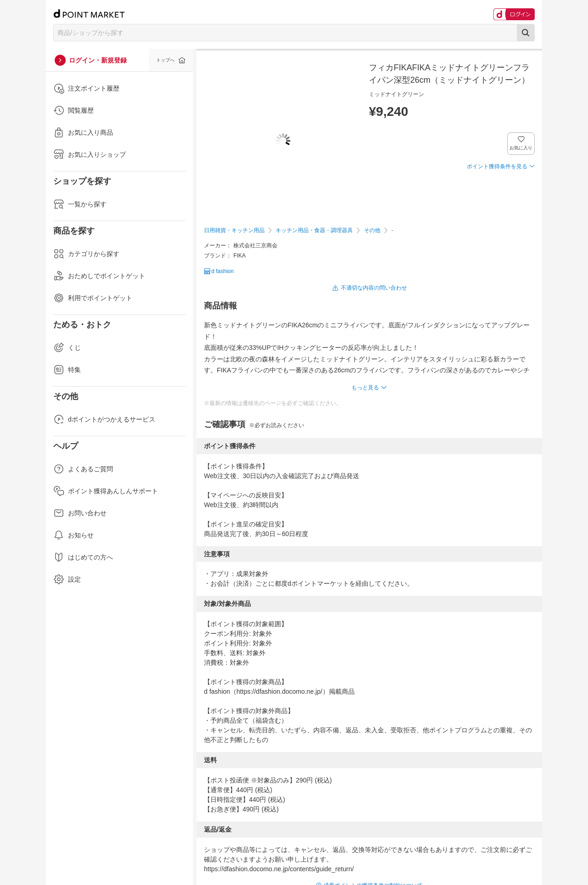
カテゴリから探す (86, 254)
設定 (67, 579)
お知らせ (73, 535)
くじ (67, 348)
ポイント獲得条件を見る (497, 166)
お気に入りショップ (90, 154)
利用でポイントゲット (93, 298)
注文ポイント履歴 (86, 88)
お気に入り (521, 148)
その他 (372, 230)
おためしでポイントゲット (99, 276)
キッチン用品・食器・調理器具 (314, 230)
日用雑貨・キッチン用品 (234, 230)
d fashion (223, 271)
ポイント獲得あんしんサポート (106, 491)
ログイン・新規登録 (98, 60)
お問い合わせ (80, 513)
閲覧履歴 (73, 110)
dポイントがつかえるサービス (104, 419)
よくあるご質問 (83, 469)
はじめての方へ (83, 557)
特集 (67, 370)
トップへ (165, 60)
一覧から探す (80, 204)
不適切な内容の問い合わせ (374, 288)
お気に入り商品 (83, 132)
